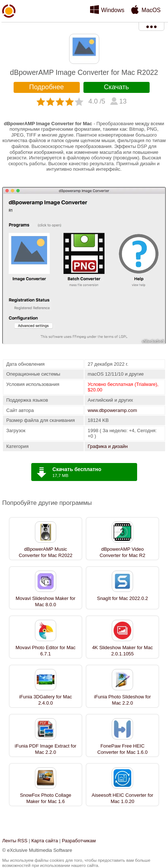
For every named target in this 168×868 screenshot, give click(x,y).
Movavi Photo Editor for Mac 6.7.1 (45, 651)
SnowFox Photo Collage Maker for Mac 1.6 (45, 798)
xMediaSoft (9, 28)
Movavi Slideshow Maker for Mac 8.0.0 (46, 601)
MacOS (151, 10)
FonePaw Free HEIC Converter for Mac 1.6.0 (123, 749)
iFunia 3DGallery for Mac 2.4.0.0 (46, 700)
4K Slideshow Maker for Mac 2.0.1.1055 (122, 651)
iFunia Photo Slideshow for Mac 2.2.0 (123, 700)
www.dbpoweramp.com (112, 410)
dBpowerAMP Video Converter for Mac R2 (122, 552)
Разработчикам (79, 841)
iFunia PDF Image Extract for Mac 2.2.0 (46, 749)
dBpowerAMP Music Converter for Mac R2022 (46, 552)
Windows (113, 10)
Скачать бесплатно (77, 469)
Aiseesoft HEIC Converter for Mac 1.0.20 (122, 798)
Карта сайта (44, 841)
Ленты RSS (15, 841)
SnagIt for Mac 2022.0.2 (123, 598)
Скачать (116, 87)
